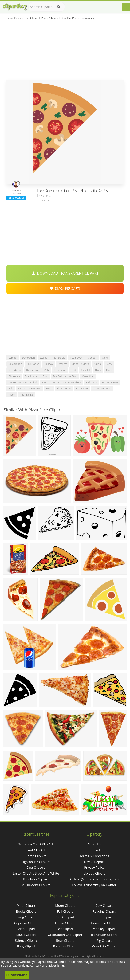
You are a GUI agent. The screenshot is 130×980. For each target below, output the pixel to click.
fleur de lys (64, 388)
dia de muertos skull (65, 376)
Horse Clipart (65, 923)
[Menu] (126, 7)
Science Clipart (26, 941)
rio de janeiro (110, 382)
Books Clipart (26, 911)
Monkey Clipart (104, 929)
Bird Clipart (104, 917)
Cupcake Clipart (26, 923)
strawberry (15, 370)
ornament (60, 370)
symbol (13, 358)
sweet (43, 358)
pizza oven (76, 358)
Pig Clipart (104, 941)
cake (105, 358)
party (109, 364)
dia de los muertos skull (23, 382)
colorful (85, 370)
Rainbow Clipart (65, 946)
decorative (32, 370)
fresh (49, 388)
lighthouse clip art (36, 862)
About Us (94, 844)
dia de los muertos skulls (66, 382)
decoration (28, 358)
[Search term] (47, 7)
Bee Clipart (65, 929)
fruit (73, 370)
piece (12, 395)
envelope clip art (36, 879)
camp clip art (36, 856)
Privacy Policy (94, 867)
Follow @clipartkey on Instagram (94, 879)
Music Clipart (26, 935)
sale (11, 388)
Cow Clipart (104, 906)
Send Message (16, 198)
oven (98, 370)
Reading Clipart (104, 911)
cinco (109, 370)
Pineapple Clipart (104, 923)
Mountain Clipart (104, 946)
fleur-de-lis (26, 395)
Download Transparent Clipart (65, 273)
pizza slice (82, 388)
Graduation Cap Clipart (65, 935)
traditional (31, 376)
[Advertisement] (65, 51)
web (46, 370)
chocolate (14, 376)
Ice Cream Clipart (104, 935)
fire (44, 382)
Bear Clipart (65, 941)
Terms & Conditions (94, 856)
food (45, 376)
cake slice (88, 376)
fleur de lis (58, 358)
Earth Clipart (26, 929)
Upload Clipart (94, 873)
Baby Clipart (26, 946)
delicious (91, 382)
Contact (94, 850)
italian (97, 364)
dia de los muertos (30, 388)
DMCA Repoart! (65, 288)
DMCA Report (94, 862)
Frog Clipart (26, 917)
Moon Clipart (65, 906)
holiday (49, 364)
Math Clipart (26, 906)
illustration (33, 364)
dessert (62, 364)
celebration (15, 364)
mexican (92, 358)
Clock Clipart (65, 917)
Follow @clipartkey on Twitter (94, 885)
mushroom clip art (36, 885)
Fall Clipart (65, 911)
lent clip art (36, 850)
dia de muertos (102, 388)
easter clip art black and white (36, 873)
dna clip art (36, 867)
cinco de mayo (80, 364)
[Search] (59, 7)
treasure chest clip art (36, 844)
